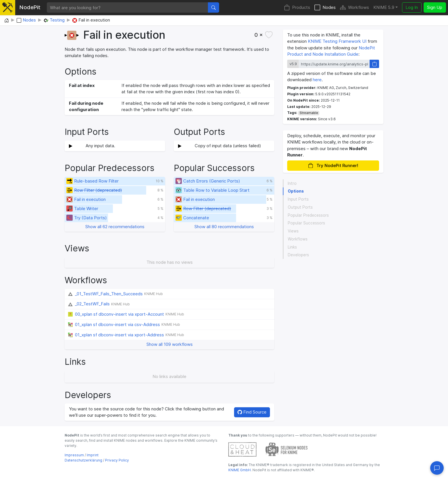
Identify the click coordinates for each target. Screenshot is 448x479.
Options (296, 191)
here (317, 80)
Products (297, 8)
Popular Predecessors (308, 215)
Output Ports (300, 207)
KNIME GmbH (240, 470)
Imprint (93, 455)
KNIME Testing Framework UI (337, 41)
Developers (298, 255)
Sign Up (435, 7)
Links (292, 247)
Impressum (74, 455)
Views (293, 231)
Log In (412, 7)
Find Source (252, 412)
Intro (292, 183)
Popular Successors (306, 223)
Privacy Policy (117, 460)
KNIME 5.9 (384, 7)
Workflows (355, 8)
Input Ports (298, 199)
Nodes (325, 8)
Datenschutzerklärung (83, 460)
